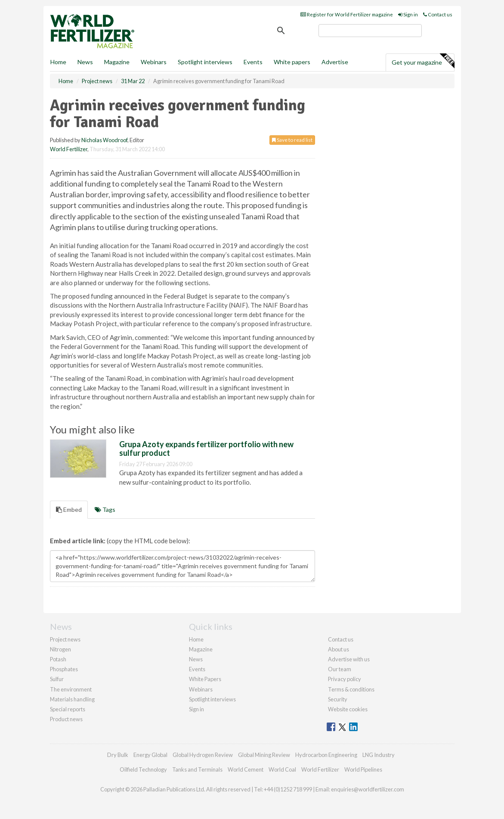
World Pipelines (363, 769)
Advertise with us (349, 659)
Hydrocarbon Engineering (326, 755)
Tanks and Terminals (197, 769)
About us (339, 649)
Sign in (408, 14)
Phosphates (64, 669)
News (196, 659)
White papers (292, 62)
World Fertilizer (69, 149)
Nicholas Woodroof (104, 140)
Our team (340, 669)
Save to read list (292, 140)
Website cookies (348, 709)
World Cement (246, 769)
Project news (65, 639)
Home (58, 62)
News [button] (85, 62)
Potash (58, 659)
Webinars (154, 62)
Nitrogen (60, 649)
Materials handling (72, 699)
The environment (71, 689)
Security (338, 699)
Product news (66, 719)
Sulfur (57, 679)
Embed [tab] (69, 509)
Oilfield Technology (143, 769)
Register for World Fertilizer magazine (347, 14)
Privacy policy (345, 679)
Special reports (68, 709)
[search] (370, 31)
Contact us (438, 14)
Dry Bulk (118, 755)
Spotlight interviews (205, 62)
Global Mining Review (264, 755)
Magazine (117, 62)
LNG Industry (379, 755)
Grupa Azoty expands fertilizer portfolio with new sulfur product (206, 448)
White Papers (205, 679)
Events (253, 62)
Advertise (335, 62)
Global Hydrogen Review (203, 755)
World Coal (282, 769)
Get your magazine (423, 61)
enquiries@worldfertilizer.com (368, 789)
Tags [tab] (105, 509)
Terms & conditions (351, 689)
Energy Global (150, 755)
